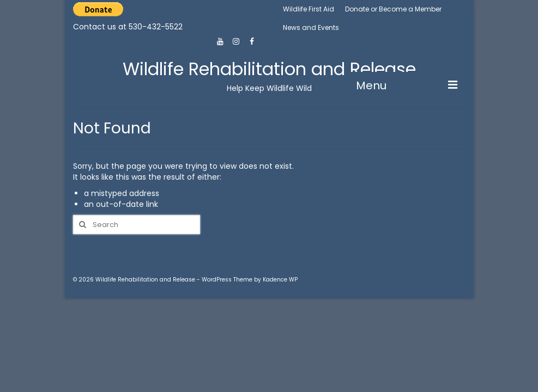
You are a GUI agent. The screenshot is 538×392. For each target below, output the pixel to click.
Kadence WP (280, 280)
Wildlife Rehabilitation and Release (269, 69)
